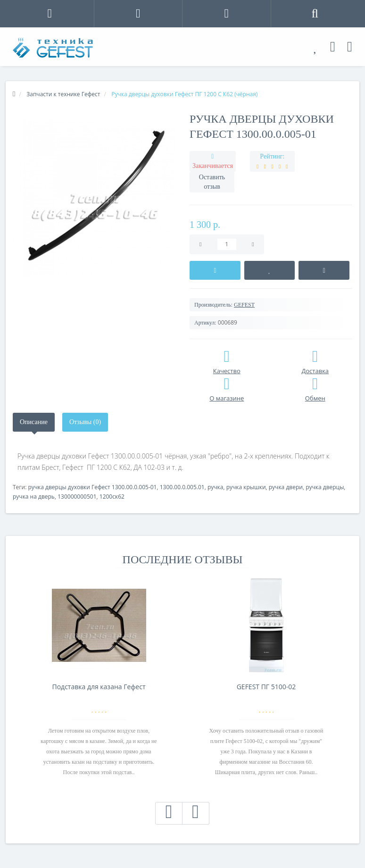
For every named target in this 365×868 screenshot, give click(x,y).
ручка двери (286, 487)
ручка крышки (246, 487)
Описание (34, 422)
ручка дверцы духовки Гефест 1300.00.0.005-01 (92, 487)
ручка (216, 487)
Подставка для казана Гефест (99, 687)
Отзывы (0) (85, 422)
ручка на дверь (34, 497)
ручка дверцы (325, 487)
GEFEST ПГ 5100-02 (266, 687)
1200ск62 (112, 497)
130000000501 (77, 497)
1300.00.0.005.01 (182, 487)
